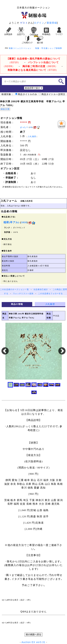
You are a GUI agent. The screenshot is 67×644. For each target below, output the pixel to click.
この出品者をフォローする (50, 294)
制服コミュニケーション (20, 48)
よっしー (24, 127)
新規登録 (52, 23)
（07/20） (33, 70)
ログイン (39, 23)
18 (31, 127)
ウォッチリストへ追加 (23, 294)
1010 (24, 222)
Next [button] (62, 351)
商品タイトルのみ (26, 94)
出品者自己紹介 (41, 289)
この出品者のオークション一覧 (14, 289)
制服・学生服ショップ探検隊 (49, 48)
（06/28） (40, 66)
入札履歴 (32, 137)
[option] (33, 351)
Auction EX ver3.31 (33, 642)
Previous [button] (5, 351)
